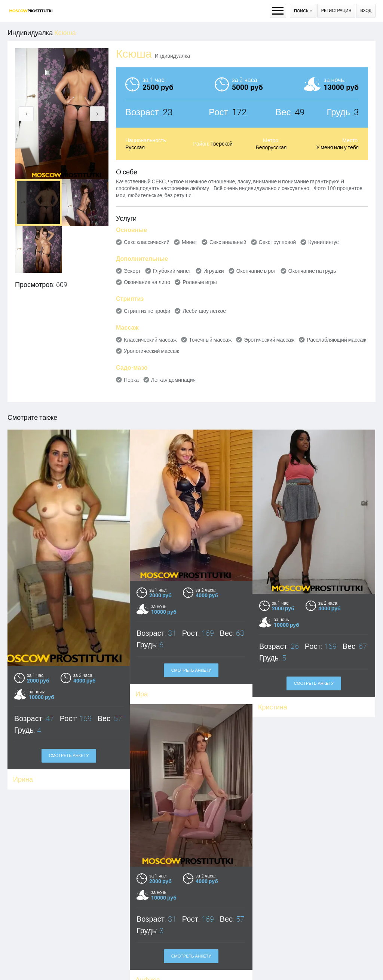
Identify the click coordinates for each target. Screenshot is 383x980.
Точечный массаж (210, 340)
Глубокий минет (172, 271)
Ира (142, 694)
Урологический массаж (151, 351)
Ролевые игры (200, 282)
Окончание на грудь (312, 271)
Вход (366, 11)
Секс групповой (278, 242)
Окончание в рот (256, 271)
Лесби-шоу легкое (204, 311)
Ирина (23, 779)
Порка (131, 380)
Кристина (273, 707)
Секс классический (147, 242)
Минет (189, 242)
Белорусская (271, 147)
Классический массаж (150, 340)
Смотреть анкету (69, 756)
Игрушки (214, 271)
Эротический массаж (269, 340)
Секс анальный (228, 242)
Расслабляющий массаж (336, 340)
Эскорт (132, 271)
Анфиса (118, 973)
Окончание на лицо (147, 282)
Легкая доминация (173, 380)
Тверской (221, 144)
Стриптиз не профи (147, 311)
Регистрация (336, 11)
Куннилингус (323, 242)
